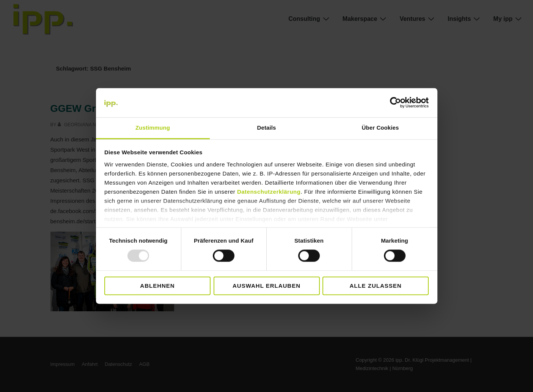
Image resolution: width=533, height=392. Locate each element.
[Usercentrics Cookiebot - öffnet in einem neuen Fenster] (395, 103)
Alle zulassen (375, 286)
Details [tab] (267, 128)
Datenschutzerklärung (269, 192)
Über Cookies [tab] (380, 128)
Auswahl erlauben (266, 286)
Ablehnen (157, 286)
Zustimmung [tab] (153, 128)
